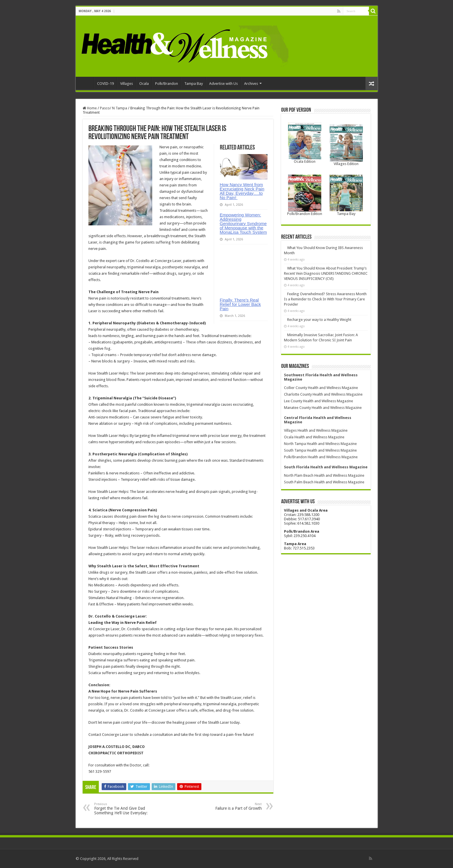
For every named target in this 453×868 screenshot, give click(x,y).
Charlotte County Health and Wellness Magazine (323, 394)
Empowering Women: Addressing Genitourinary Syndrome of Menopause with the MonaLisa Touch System (243, 223)
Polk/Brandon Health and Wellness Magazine (321, 457)
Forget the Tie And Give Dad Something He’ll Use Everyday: (124, 809)
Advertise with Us (223, 84)
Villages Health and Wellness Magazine (316, 430)
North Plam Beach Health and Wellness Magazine (324, 475)
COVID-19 (105, 84)
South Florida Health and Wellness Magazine (326, 467)
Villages (127, 84)
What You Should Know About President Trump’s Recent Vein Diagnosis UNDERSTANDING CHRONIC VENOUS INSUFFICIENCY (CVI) (326, 273)
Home (86, 83)
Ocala (144, 84)
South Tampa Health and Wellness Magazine (320, 450)
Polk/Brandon (167, 84)
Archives (251, 84)
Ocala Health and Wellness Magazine (314, 437)
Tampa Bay (194, 84)
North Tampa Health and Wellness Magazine (320, 444)
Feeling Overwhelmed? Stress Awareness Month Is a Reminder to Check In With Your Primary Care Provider (325, 299)
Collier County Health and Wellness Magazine (321, 388)
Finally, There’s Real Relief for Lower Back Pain (241, 304)
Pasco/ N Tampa (114, 108)
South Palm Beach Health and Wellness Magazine (324, 482)
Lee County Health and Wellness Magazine (319, 401)
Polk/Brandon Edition (305, 214)
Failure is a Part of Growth (232, 806)
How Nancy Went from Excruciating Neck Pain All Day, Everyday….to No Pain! (242, 191)
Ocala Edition (305, 161)
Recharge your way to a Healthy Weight (319, 320)
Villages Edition (346, 164)
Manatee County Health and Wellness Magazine (323, 408)
